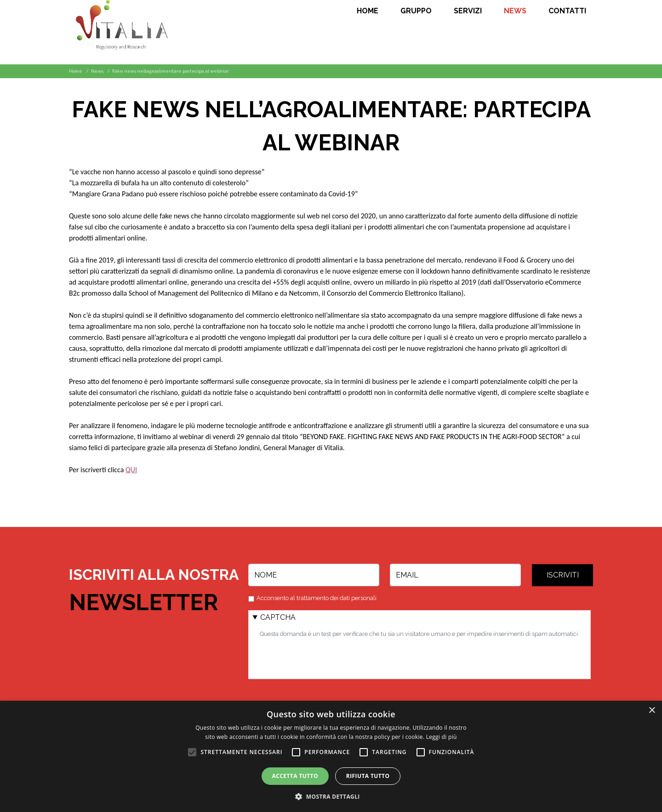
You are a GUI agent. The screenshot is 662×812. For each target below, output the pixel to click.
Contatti (567, 11)
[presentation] (330, 657)
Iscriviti (563, 575)
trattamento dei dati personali (337, 598)
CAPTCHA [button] (278, 617)
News (515, 11)
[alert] (331, 756)
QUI (131, 470)
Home (368, 11)
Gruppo (416, 11)
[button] (331, 796)
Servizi (468, 11)
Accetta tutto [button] (295, 776)
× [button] (652, 711)
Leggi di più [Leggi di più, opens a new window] (442, 737)
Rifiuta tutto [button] (368, 776)
